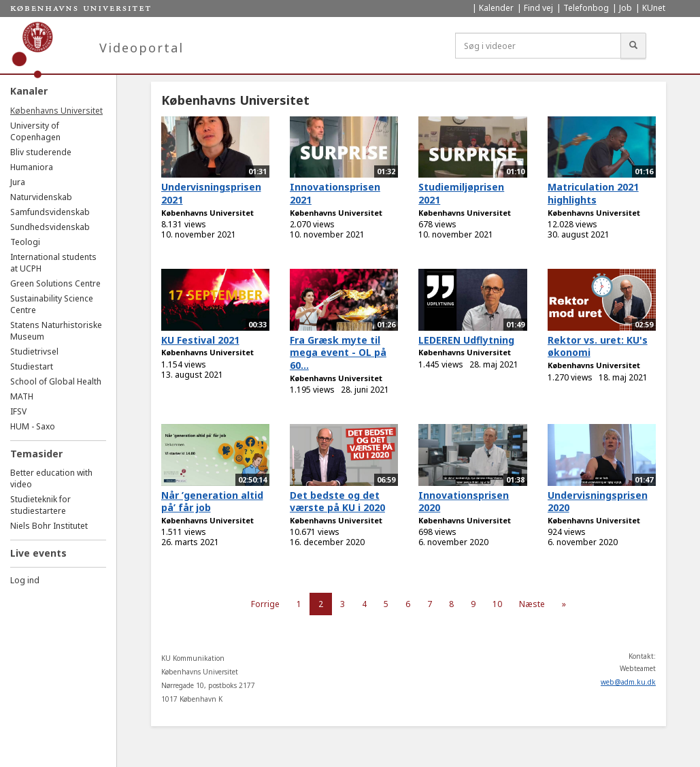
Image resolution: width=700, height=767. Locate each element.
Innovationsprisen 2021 (335, 193)
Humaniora (32, 167)
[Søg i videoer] (538, 46)
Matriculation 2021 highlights (593, 193)
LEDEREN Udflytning (466, 340)
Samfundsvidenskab (50, 212)
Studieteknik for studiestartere (40, 505)
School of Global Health (56, 381)
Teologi (25, 242)
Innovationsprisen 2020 (464, 502)
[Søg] (633, 46)
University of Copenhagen (35, 131)
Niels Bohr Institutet (49, 526)
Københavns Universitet (56, 111)
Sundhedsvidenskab (50, 227)
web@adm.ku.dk (628, 682)
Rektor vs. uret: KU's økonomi (598, 346)
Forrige (265, 604)
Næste (532, 604)
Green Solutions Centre (55, 283)
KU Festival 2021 (200, 340)
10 (497, 604)
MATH (22, 396)
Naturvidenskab (41, 197)
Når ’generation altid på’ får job (212, 502)
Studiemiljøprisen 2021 (461, 193)
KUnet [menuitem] (654, 8)
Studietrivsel (34, 352)
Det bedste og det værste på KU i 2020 (337, 502)
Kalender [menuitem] (496, 8)
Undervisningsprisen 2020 (598, 502)
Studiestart (32, 366)
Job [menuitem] (626, 8)
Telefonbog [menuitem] (586, 8)
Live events (38, 553)
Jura (18, 182)
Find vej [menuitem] (538, 8)
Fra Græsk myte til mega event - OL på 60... (338, 353)
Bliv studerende (41, 152)
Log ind (25, 580)
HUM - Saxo (33, 426)
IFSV (18, 411)
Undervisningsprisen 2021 (211, 193)
